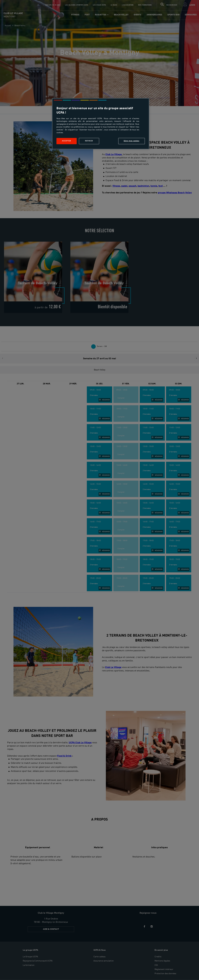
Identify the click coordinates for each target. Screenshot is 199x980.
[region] (101, 124)
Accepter (66, 141)
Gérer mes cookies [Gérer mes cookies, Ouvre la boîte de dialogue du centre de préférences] (132, 141)
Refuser (89, 141)
